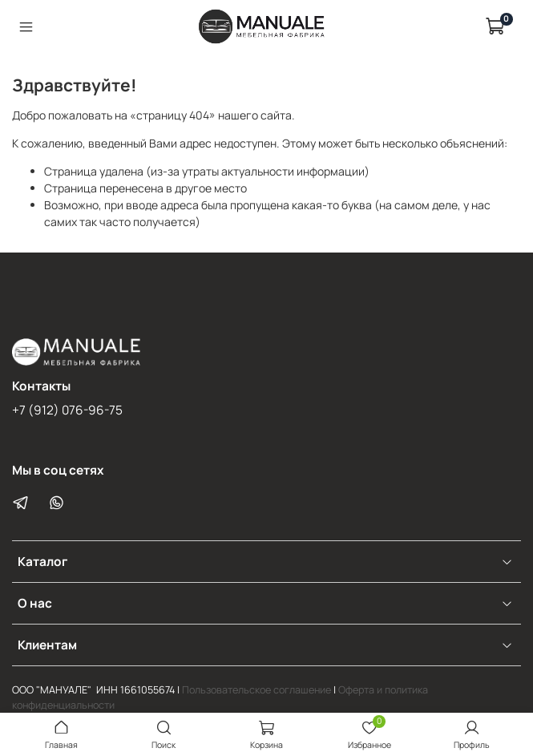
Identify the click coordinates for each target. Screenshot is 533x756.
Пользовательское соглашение (256, 690)
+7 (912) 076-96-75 (67, 410)
